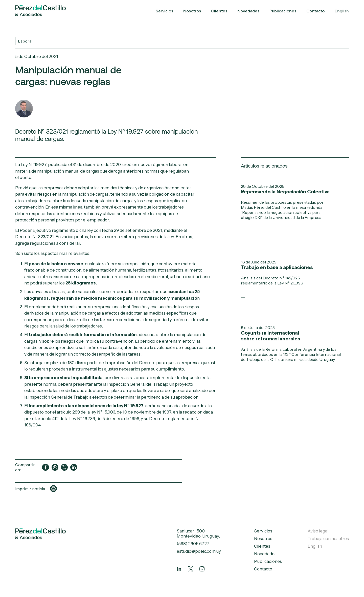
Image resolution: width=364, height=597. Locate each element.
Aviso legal (318, 531)
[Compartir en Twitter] (64, 467)
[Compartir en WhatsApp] (55, 467)
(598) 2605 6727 (193, 544)
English (342, 11)
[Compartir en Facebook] (45, 467)
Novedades (248, 11)
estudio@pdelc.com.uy (199, 551)
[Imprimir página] (53, 489)
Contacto (315, 11)
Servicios (164, 11)
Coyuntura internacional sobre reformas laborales (270, 336)
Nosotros (192, 11)
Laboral (25, 41)
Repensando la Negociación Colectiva (285, 192)
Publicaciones (283, 11)
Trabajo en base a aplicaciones (277, 267)
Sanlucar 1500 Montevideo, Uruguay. (198, 533)
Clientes (219, 11)
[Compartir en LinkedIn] (74, 467)
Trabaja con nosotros (328, 539)
